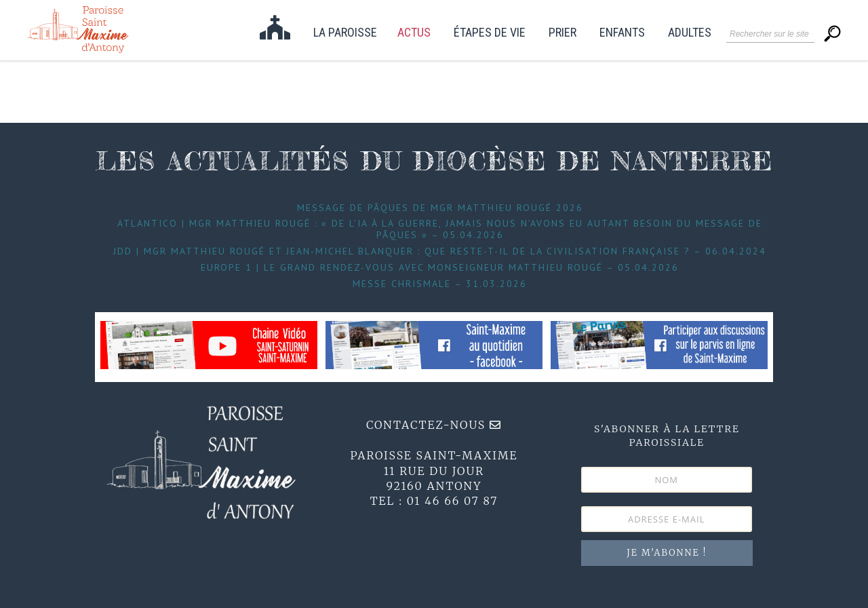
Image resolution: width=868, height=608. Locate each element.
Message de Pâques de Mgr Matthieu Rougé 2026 (440, 208)
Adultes (690, 33)
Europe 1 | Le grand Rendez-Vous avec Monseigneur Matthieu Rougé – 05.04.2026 (440, 267)
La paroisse (345, 33)
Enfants (622, 33)
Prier (563, 33)
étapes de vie (490, 33)
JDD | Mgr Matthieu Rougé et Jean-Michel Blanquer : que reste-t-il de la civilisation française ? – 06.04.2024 (440, 251)
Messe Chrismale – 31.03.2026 (440, 284)
